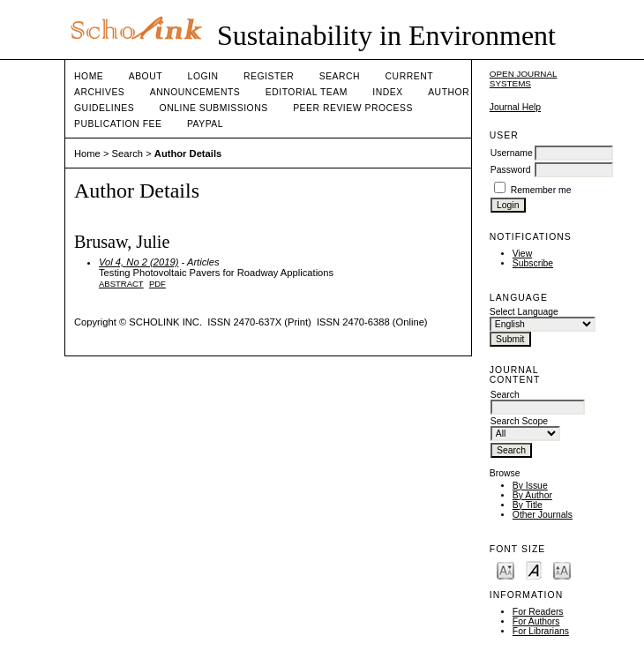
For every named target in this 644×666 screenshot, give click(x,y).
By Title (528, 505)
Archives (99, 92)
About (146, 76)
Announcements (195, 92)
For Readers (538, 612)
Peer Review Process (353, 108)
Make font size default (534, 569)
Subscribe (533, 263)
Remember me (541, 190)
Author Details (188, 153)
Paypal (205, 124)
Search (340, 76)
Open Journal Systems (524, 79)
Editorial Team (307, 92)
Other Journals (543, 515)
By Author (532, 495)
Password (511, 170)
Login (203, 76)
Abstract (121, 284)
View (522, 254)
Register (269, 76)
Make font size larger (562, 569)
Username (512, 153)
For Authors (536, 621)
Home (89, 76)
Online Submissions (214, 108)
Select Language (524, 312)
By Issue (530, 486)
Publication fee (118, 124)
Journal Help (515, 107)
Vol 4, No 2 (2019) (139, 262)
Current (409, 76)
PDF (157, 284)
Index (387, 92)
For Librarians (541, 631)
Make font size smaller (505, 569)
